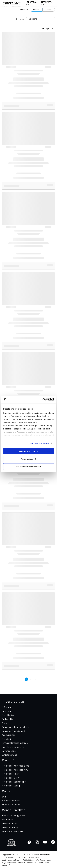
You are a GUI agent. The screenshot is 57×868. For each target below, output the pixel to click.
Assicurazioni (8, 735)
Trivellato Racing (10, 827)
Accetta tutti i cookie (29, 451)
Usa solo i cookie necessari (29, 467)
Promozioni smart (11, 774)
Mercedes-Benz (31, 3)
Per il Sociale (8, 715)
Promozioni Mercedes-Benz (15, 766)
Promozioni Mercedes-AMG (15, 770)
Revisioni (6, 739)
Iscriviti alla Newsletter (13, 747)
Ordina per (20, 19)
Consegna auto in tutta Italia (16, 727)
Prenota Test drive (11, 800)
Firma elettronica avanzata (15, 743)
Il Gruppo (6, 707)
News (5, 723)
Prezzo (36, 10)
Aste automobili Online (13, 831)
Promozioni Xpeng (11, 786)
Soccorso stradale (11, 804)
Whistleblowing (9, 755)
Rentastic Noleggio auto (14, 815)
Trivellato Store (10, 823)
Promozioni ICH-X (11, 778)
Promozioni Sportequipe (14, 782)
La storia (6, 711)
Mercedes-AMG (47, 3)
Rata (49, 10)
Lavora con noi (9, 751)
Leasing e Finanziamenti (14, 731)
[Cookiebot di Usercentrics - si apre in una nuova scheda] (42, 400)
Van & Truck (8, 819)
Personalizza (29, 459)
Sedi (4, 797)
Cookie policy (21, 857)
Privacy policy (34, 857)
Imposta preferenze (40, 443)
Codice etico (8, 719)
